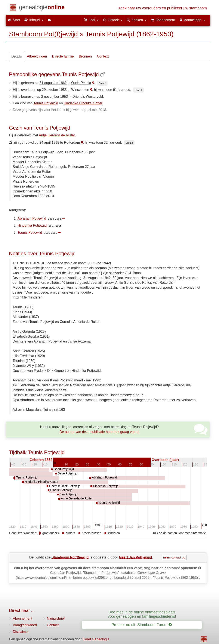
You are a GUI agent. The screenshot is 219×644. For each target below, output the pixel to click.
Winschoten (80, 90)
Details (17, 56)
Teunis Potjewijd (46, 103)
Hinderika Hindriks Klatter (83, 103)
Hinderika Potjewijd (32, 225)
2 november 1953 (55, 97)
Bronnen (85, 56)
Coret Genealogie (96, 639)
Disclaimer (21, 632)
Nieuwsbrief (56, 618)
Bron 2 (129, 143)
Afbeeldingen (37, 56)
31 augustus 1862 (53, 83)
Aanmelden (192, 20)
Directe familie (63, 56)
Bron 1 (102, 83)
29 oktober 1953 (54, 90)
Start (14, 20)
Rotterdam (72, 143)
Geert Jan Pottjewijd (135, 557)
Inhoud (34, 20)
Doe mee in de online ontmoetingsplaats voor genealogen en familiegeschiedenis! (142, 614)
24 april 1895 (49, 143)
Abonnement (23, 618)
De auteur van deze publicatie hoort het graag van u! (100, 432)
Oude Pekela (81, 83)
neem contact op (174, 557)
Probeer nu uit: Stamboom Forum (142, 625)
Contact (53, 625)
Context (103, 56)
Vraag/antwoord (25, 625)
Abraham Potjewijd (32, 218)
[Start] (42, 8)
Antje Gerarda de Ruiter (57, 135)
